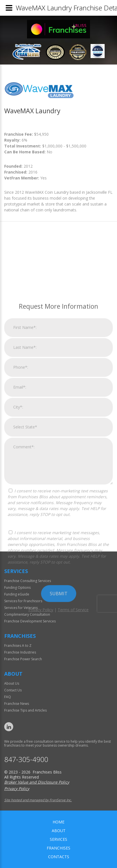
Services (58, 839)
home (58, 822)
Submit (59, 684)
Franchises (58, 848)
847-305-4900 (26, 759)
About (59, 831)
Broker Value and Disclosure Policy (37, 782)
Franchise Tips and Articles (25, 710)
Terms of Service (73, 700)
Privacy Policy (41, 700)
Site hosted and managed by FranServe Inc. (38, 800)
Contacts (59, 857)
